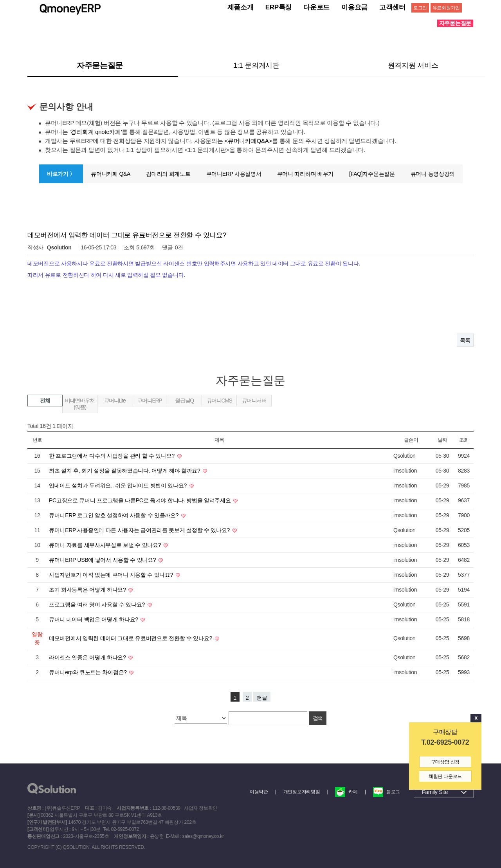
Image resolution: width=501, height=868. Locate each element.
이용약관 (259, 791)
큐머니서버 (254, 400)
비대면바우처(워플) (80, 403)
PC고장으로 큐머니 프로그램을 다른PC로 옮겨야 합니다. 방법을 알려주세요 (141, 500)
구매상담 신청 (445, 762)
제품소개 (241, 7)
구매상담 (445, 732)
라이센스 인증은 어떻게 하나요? (88, 657)
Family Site (435, 792)
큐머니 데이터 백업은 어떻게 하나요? (94, 619)
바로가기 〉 (61, 173)
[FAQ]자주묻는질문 (372, 173)
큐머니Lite (115, 400)
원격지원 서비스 (413, 65)
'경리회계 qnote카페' (96, 131)
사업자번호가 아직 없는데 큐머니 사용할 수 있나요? (112, 574)
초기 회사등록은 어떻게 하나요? (88, 589)
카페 (346, 791)
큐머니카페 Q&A (111, 173)
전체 (45, 400)
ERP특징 (279, 7)
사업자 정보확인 (201, 808)
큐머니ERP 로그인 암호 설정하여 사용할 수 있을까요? (114, 515)
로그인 (420, 8)
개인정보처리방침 (302, 791)
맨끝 (262, 697)
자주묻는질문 (100, 65)
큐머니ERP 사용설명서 (234, 173)
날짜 (442, 439)
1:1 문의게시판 (256, 65)
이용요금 (354, 7)
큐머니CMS (219, 400)
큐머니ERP (150, 400)
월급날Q (184, 400)
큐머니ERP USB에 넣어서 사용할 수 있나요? (103, 559)
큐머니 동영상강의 (433, 173)
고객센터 (392, 7)
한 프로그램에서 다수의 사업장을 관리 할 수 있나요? (113, 455)
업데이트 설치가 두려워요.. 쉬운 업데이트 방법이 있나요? (119, 485)
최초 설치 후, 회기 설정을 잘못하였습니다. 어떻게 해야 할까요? (125, 470)
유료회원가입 (446, 8)
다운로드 (316, 7)
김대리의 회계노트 (168, 173)
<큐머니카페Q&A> (248, 140)
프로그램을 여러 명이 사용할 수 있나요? (98, 604)
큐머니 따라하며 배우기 (305, 173)
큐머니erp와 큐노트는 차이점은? (88, 672)
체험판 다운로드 (445, 776)
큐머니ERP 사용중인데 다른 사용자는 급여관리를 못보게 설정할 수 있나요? (140, 530)
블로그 (387, 791)
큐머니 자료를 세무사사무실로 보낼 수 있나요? (106, 545)
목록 (465, 340)
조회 (464, 439)
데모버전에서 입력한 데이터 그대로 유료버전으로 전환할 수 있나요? (131, 638)
